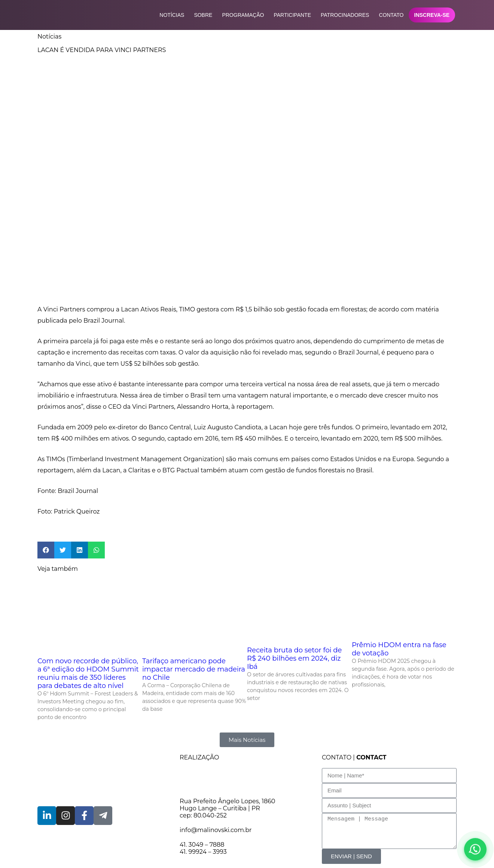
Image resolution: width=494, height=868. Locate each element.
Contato (391, 15)
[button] (46, 550)
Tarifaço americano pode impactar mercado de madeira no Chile (194, 669)
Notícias (172, 15)
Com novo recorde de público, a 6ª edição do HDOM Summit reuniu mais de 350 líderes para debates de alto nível (88, 673)
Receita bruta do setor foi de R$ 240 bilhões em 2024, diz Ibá (294, 658)
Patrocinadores (345, 15)
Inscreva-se (432, 15)
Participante (292, 15)
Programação (243, 15)
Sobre (203, 15)
